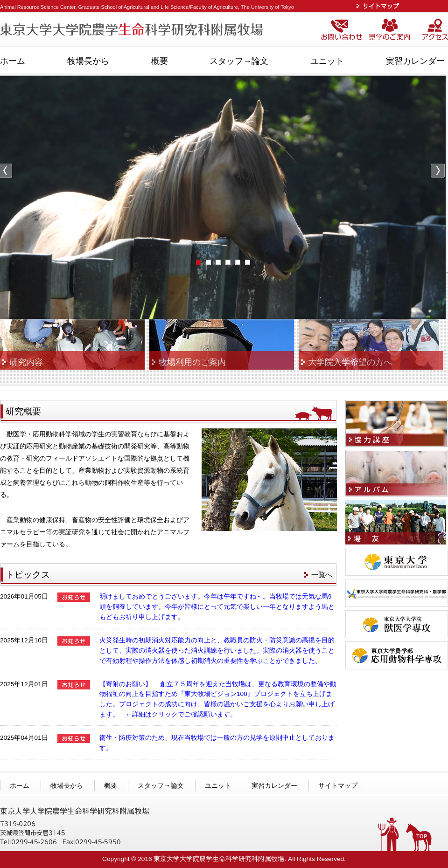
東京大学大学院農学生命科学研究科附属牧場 (133, 30)
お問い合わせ (343, 30)
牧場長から (88, 61)
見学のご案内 (394, 30)
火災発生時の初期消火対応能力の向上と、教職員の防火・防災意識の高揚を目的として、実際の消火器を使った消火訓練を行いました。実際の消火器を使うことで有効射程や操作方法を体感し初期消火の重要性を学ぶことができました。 (217, 651)
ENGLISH (427, 6)
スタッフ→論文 (239, 61)
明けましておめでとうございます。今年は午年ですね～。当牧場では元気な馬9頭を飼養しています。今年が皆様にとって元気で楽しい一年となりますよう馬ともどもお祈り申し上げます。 (217, 607)
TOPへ (419, 838)
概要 (160, 61)
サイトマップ (380, 6)
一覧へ (322, 575)
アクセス (435, 30)
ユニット (327, 61)
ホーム (13, 61)
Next (438, 171)
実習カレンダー (415, 61)
